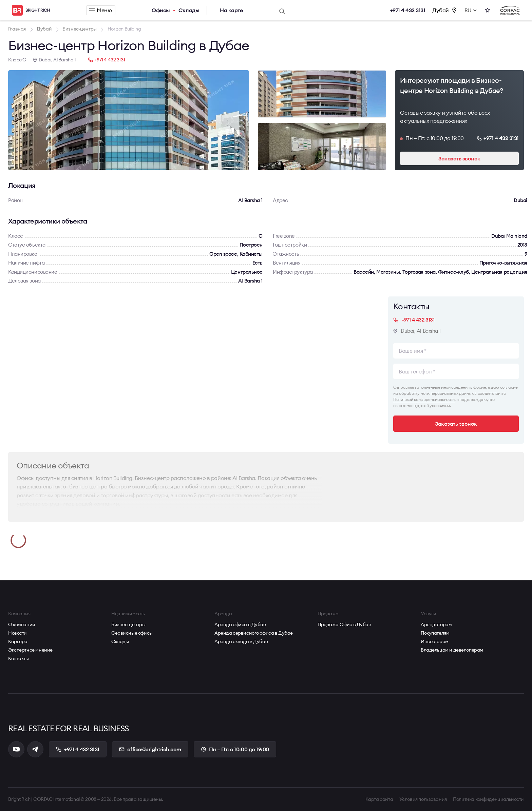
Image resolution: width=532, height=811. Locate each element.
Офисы (161, 10)
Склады (189, 10)
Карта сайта (379, 799)
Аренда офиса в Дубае (240, 624)
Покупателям (435, 633)
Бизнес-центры (128, 624)
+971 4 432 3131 (408, 10)
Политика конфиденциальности (488, 799)
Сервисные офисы (132, 633)
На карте (231, 10)
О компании (22, 624)
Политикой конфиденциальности (424, 399)
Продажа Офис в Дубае (344, 624)
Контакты (18, 658)
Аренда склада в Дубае (241, 641)
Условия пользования (423, 799)
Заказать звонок (459, 158)
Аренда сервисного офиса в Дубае (254, 633)
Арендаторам (436, 624)
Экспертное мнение (30, 650)
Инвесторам (435, 641)
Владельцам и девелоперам (452, 650)
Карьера (18, 641)
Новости (17, 633)
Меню (100, 10)
